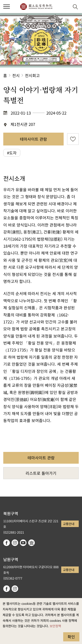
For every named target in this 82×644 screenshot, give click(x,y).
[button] (65, 7)
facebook (7, 543)
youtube (23, 543)
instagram (15, 543)
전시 (16, 75)
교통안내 (69, 524)
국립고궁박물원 (36, 7)
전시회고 (32, 75)
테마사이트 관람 (33, 139)
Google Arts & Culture (31, 543)
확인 (71, 637)
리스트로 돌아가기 (41, 473)
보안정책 (55, 626)
